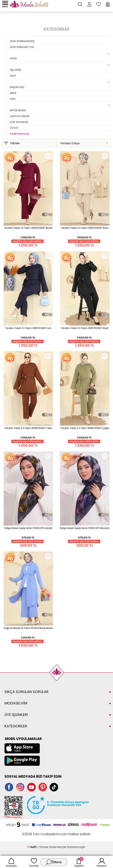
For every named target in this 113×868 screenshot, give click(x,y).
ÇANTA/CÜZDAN (20, 116)
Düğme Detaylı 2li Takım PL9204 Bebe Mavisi (28, 628)
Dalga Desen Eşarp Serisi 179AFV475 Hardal (28, 528)
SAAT (13, 76)
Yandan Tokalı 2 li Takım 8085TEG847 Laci (28, 328)
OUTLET (14, 128)
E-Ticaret (42, 847)
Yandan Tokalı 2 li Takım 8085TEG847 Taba (28, 428)
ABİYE (13, 93)
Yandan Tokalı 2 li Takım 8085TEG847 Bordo (28, 228)
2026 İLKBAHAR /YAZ (22, 47)
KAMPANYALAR (19, 134)
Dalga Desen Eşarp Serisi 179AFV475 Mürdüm (85, 528)
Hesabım (102, 862)
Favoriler (34, 862)
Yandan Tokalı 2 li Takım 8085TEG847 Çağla (85, 428)
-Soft (32, 847)
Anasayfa (11, 862)
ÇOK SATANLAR (19, 122)
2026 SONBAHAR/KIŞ (22, 41)
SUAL (13, 99)
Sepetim (79, 862)
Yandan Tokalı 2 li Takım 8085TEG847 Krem (85, 228)
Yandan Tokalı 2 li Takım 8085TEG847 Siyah (85, 328)
